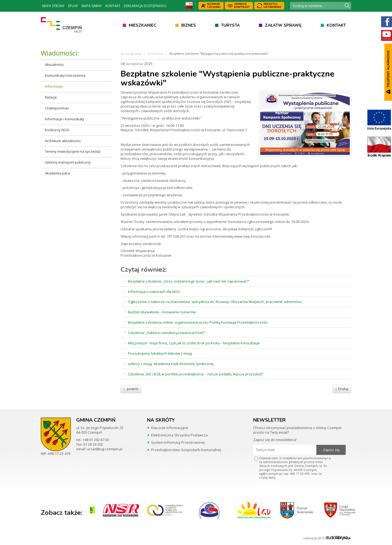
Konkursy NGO (57, 130)
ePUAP (73, 6)
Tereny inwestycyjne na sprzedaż (73, 151)
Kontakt (113, 6)
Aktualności (54, 65)
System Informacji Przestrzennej (178, 442)
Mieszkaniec (143, 25)
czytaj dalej (267, 477)
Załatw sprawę (283, 25)
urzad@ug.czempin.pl (105, 449)
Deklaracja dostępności (145, 6)
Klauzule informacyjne (170, 428)
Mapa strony (53, 6)
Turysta (230, 25)
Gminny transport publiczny (68, 162)
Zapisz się (331, 450)
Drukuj (342, 389)
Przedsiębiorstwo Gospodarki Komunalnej (186, 450)
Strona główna (131, 53)
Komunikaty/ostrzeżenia (65, 75)
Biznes (189, 25)
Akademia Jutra (57, 173)
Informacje (54, 86)
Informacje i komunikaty (65, 119)
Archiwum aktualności (63, 141)
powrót (131, 389)
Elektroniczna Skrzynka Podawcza (179, 435)
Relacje (51, 97)
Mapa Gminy (92, 6)
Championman (57, 108)
